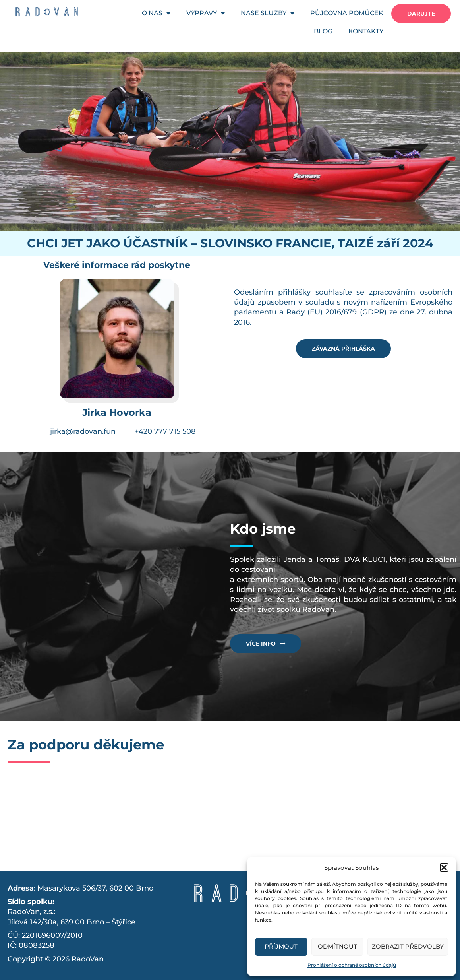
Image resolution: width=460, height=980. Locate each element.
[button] (444, 867)
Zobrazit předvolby (408, 946)
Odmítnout (337, 946)
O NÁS (156, 13)
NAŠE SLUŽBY (268, 13)
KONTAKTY (366, 31)
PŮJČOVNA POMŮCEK (347, 13)
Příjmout (281, 946)
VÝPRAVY (206, 13)
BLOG (323, 31)
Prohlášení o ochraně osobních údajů (352, 965)
